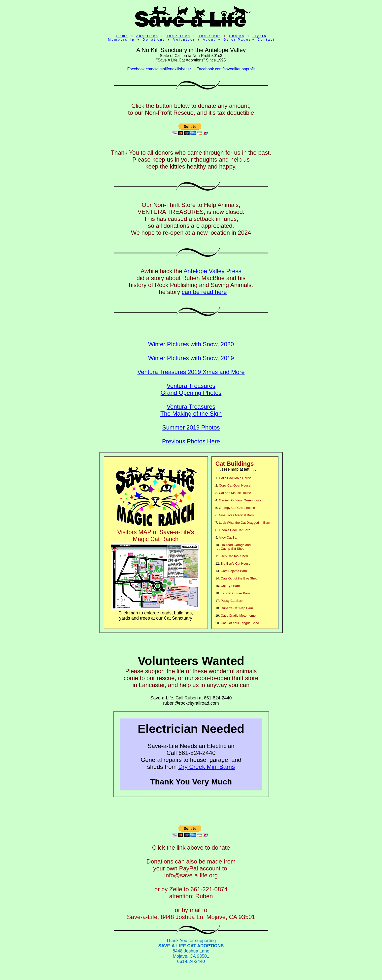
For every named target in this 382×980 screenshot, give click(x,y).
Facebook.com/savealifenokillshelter (159, 69)
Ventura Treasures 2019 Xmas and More (191, 372)
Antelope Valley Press (213, 271)
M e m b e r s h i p (121, 40)
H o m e (122, 36)
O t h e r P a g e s (237, 40)
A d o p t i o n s (147, 36)
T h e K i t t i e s (178, 36)
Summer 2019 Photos (191, 427)
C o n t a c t (266, 40)
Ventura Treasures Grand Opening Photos (191, 389)
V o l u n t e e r (184, 40)
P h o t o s (236, 36)
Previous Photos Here (191, 441)
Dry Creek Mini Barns (207, 767)
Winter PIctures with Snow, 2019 (191, 358)
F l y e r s (259, 36)
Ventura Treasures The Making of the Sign (191, 410)
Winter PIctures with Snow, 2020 (191, 344)
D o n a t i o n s (154, 40)
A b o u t (209, 40)
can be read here (204, 292)
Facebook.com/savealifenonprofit (226, 69)
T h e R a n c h (209, 36)
